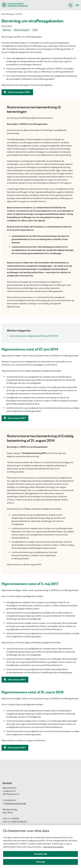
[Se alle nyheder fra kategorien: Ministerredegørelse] (22, 30)
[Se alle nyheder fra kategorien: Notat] (35, 30)
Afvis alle (40, 862)
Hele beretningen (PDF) (19, 92)
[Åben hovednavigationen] (78, 5)
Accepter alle (41, 854)
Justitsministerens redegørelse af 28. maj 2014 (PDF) (34, 336)
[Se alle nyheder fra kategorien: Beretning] (7, 30)
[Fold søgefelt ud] (71, 5)
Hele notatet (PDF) (17, 418)
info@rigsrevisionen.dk (15, 803)
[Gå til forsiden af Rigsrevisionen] (14, 5)
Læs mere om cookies (53, 847)
